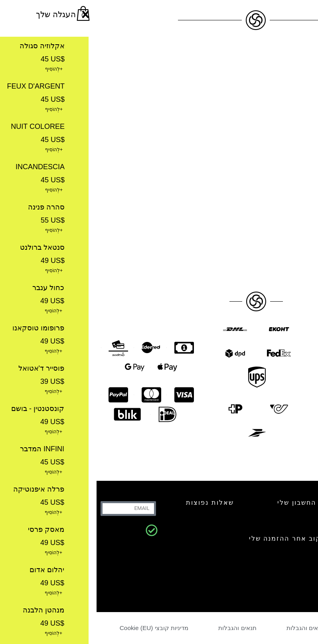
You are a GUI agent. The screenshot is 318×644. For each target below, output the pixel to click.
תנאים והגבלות (209, 628)
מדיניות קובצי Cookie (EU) (58, 628)
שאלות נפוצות (113, 503)
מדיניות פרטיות (276, 628)
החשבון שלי (200, 503)
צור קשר (278, 503)
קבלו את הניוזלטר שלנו (269, 567)
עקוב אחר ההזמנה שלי (191, 538)
